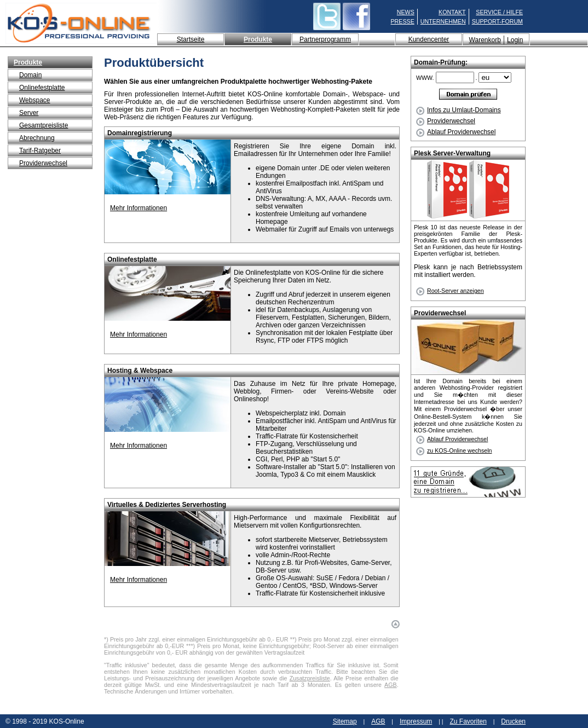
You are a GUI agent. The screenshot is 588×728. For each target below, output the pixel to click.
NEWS (406, 12)
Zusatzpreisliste (310, 678)
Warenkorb (485, 40)
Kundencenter (429, 39)
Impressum (416, 721)
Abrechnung (37, 138)
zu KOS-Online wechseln (459, 450)
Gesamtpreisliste (44, 125)
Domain (30, 75)
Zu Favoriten (468, 721)
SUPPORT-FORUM (497, 21)
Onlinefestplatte (42, 88)
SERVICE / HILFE (499, 12)
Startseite (191, 39)
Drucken (513, 721)
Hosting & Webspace (140, 371)
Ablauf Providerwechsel (456, 132)
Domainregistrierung (140, 133)
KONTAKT (452, 12)
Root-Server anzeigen (456, 291)
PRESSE (403, 21)
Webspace (34, 100)
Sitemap (345, 721)
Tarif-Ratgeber (40, 151)
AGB (391, 685)
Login (515, 40)
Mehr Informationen (139, 208)
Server (29, 113)
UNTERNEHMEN (443, 21)
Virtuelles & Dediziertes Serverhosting (167, 505)
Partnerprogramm (325, 39)
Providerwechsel (43, 163)
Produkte (258, 39)
